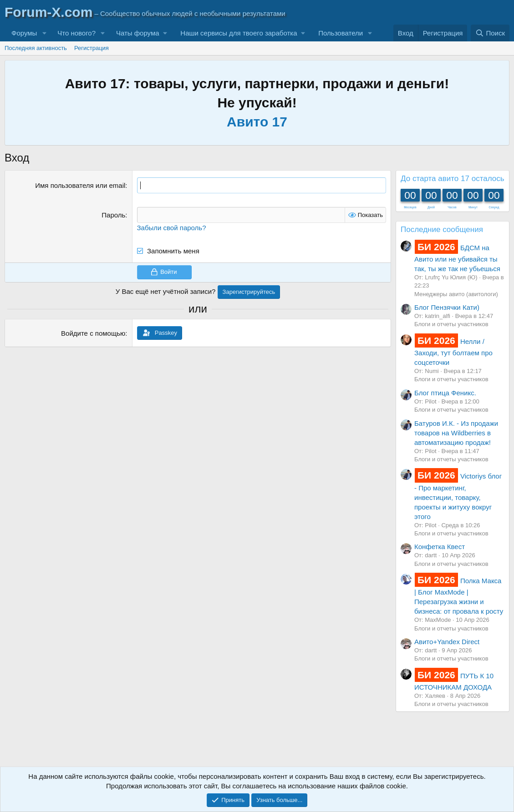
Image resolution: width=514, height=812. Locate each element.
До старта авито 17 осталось (453, 179)
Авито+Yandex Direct (447, 642)
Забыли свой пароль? (172, 228)
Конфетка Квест (440, 547)
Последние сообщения (442, 229)
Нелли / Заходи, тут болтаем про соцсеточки (453, 352)
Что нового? (76, 33)
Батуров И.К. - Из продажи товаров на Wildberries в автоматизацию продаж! (456, 433)
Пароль (113, 215)
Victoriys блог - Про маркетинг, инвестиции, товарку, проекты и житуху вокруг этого (458, 496)
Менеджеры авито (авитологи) (456, 294)
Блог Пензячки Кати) (447, 307)
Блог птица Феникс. (445, 393)
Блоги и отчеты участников (451, 324)
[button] (44, 33)
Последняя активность (36, 48)
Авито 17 (257, 122)
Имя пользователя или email (80, 185)
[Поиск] (490, 33)
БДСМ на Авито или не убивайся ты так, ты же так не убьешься (457, 258)
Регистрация (92, 48)
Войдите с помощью (93, 333)
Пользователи (341, 33)
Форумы (24, 33)
